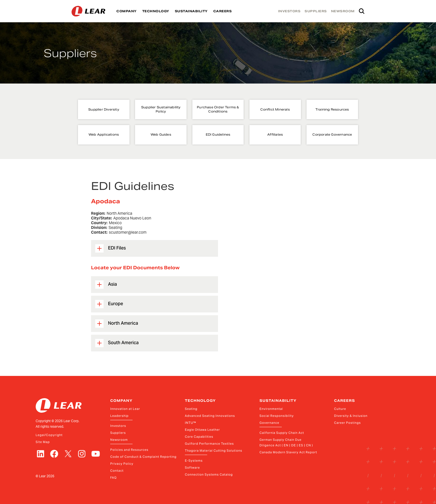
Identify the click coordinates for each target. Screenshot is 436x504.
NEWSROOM (343, 11)
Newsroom (119, 440)
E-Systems (194, 461)
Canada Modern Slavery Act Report (288, 452)
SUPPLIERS (316, 11)
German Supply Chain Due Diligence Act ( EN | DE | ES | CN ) (286, 442)
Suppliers (118, 433)
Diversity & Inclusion (351, 416)
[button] (155, 248)
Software (192, 468)
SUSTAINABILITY (191, 11)
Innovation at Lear (125, 409)
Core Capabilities (199, 437)
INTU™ (191, 423)
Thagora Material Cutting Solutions (214, 451)
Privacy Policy (122, 464)
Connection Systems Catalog (209, 474)
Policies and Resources (129, 450)
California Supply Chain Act (282, 433)
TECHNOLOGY (156, 11)
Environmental (271, 409)
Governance (269, 423)
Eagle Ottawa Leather (202, 430)
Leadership (119, 416)
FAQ (113, 478)
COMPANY (127, 11)
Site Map (43, 442)
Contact (117, 471)
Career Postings (347, 423)
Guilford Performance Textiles (209, 444)
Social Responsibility (277, 416)
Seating (191, 409)
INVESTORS (289, 11)
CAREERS (223, 11)
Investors (118, 426)
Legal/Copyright (49, 435)
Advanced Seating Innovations (210, 416)
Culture (340, 409)
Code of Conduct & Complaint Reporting (143, 457)
